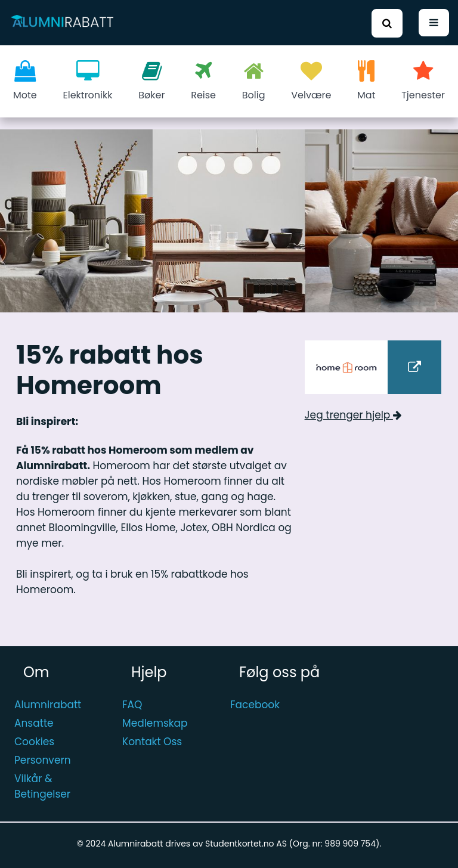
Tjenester (423, 81)
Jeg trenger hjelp (353, 415)
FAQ (132, 705)
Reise (203, 81)
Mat (366, 81)
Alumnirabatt (48, 705)
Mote (25, 81)
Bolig (254, 81)
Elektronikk (88, 81)
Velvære (311, 81)
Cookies (34, 742)
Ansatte (34, 723)
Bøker (151, 81)
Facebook (255, 705)
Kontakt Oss (152, 742)
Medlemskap (155, 723)
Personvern (43, 760)
